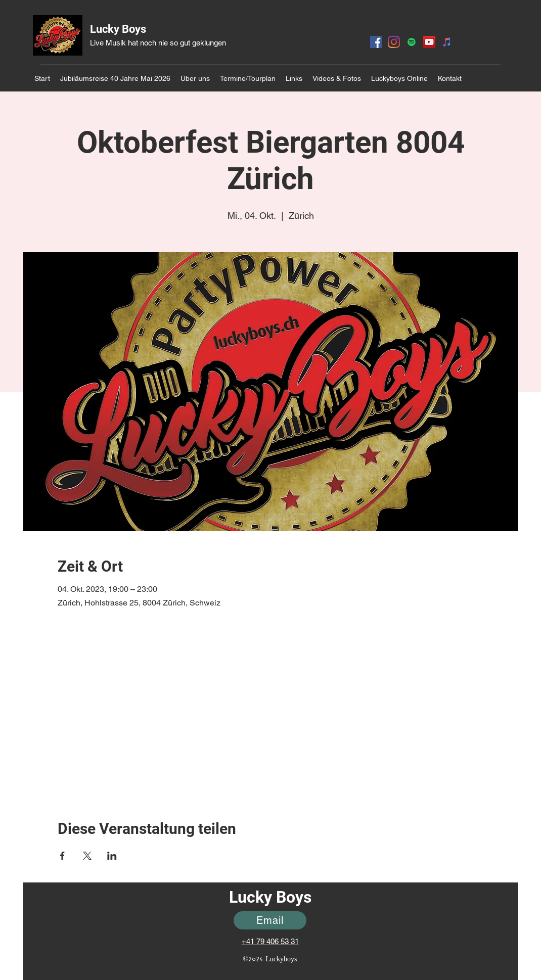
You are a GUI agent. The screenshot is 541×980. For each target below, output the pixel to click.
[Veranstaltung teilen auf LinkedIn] (112, 856)
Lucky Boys (118, 29)
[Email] (270, 920)
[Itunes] (447, 42)
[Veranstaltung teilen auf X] (87, 856)
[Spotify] (412, 42)
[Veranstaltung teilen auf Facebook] (62, 856)
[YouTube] (429, 42)
